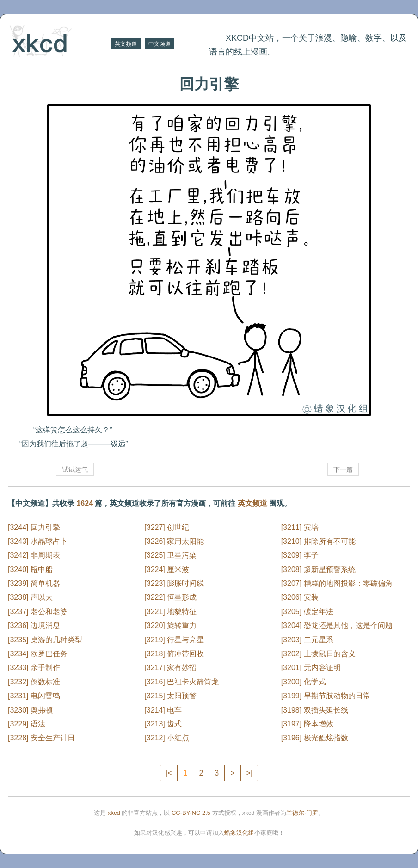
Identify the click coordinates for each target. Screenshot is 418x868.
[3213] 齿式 (163, 724)
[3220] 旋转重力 (170, 625)
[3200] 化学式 (304, 682)
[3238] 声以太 (30, 597)
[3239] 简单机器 (34, 583)
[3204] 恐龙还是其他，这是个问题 (337, 625)
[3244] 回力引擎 (34, 527)
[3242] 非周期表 (34, 555)
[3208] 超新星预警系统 (318, 569)
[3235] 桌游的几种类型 (45, 640)
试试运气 (75, 469)
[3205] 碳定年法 (307, 612)
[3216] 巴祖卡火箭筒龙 (181, 682)
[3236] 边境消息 (34, 625)
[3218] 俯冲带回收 (174, 654)
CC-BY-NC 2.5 (191, 813)
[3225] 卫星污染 (170, 555)
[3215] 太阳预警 (170, 696)
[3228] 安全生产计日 (41, 738)
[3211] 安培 (300, 527)
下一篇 (343, 469)
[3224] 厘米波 (167, 569)
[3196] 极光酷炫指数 (315, 738)
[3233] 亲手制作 (34, 668)
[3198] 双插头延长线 (315, 710)
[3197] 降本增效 (307, 724)
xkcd (114, 813)
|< (169, 773)
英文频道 (126, 44)
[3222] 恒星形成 (170, 597)
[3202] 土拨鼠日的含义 (318, 654)
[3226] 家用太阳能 (174, 541)
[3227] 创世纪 (167, 527)
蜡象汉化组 (239, 833)
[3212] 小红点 (167, 738)
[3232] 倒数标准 (34, 682)
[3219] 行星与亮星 (174, 640)
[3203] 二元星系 (307, 640)
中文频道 (160, 44)
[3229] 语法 (27, 724)
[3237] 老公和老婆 (38, 612)
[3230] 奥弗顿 (30, 710)
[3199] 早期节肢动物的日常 (326, 696)
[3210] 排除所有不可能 (318, 541)
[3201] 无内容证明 (311, 668)
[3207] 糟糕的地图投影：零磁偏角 (337, 583)
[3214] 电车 (163, 710)
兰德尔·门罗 (302, 813)
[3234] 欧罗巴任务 (38, 654)
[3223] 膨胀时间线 (174, 583)
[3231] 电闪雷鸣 (34, 696)
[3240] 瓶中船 (30, 569)
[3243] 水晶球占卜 (38, 541)
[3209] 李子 (300, 555)
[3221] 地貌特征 (170, 612)
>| (250, 773)
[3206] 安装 (300, 597)
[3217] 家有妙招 (170, 668)
